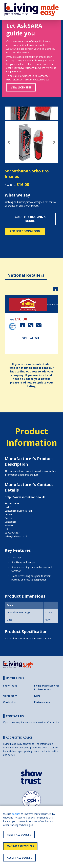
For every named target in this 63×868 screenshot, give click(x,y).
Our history (10, 696)
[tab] (26, 273)
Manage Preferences (20, 846)
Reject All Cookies (19, 835)
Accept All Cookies (19, 858)
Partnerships (42, 702)
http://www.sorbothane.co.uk (25, 497)
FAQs (37, 696)
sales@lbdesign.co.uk (16, 536)
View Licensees (21, 87)
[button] (9, 142)
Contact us (10, 702)
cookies (16, 814)
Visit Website (32, 338)
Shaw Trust (10, 686)
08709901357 (12, 533)
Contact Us (53, 722)
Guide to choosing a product (30, 219)
